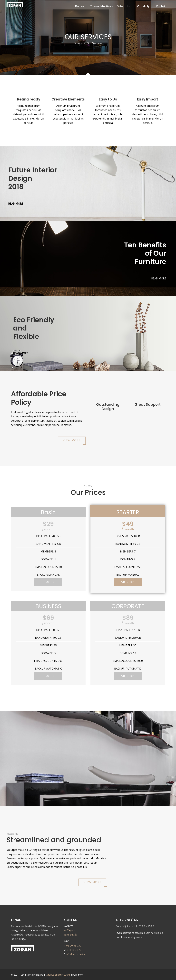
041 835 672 (74, 950)
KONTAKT (71, 920)
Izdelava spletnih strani (58, 975)
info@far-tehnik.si (76, 954)
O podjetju (144, 6)
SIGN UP (48, 582)
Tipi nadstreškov (101, 6)
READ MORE (16, 204)
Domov (80, 6)
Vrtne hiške (124, 6)
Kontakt (161, 6)
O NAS (16, 920)
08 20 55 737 (74, 946)
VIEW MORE (72, 440)
